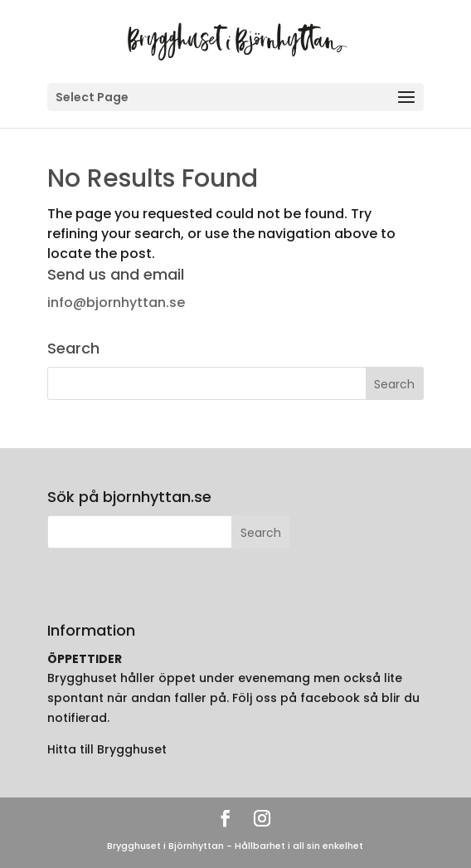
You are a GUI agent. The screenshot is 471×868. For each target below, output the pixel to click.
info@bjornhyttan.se (116, 302)
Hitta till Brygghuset (107, 749)
